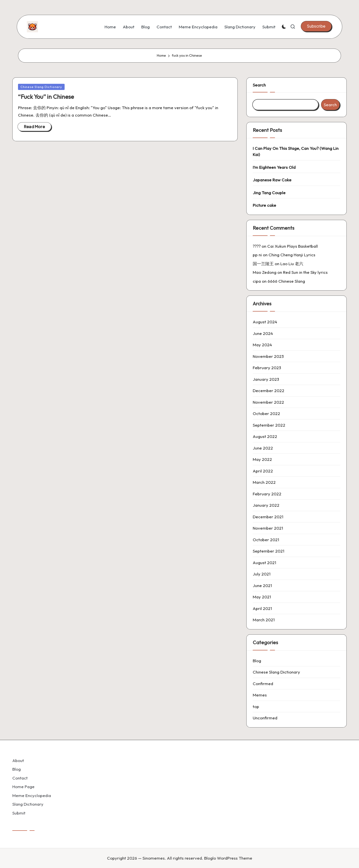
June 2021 (262, 585)
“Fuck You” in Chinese (46, 97)
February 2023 (267, 368)
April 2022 (263, 471)
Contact (20, 778)
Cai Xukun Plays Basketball (293, 246)
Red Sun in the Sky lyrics (305, 272)
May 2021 (262, 597)
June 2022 (263, 448)
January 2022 (266, 505)
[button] (316, 26)
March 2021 (264, 620)
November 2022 (268, 402)
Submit (19, 813)
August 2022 (265, 436)
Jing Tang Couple (269, 193)
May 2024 (262, 345)
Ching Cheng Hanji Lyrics (292, 255)
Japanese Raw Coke (272, 180)
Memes (260, 695)
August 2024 (265, 322)
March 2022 (264, 482)
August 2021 (264, 563)
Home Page (23, 787)
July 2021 (262, 574)
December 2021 (268, 517)
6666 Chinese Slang (286, 281)
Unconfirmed (265, 718)
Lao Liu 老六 (292, 264)
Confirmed (263, 684)
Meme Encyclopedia (32, 795)
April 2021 (262, 608)
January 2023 (266, 379)
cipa (257, 281)
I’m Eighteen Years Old (274, 167)
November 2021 (268, 528)
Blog (257, 661)
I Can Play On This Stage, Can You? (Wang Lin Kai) (296, 151)
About (18, 760)
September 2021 (269, 551)
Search (259, 85)
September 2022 (269, 425)
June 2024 (263, 333)
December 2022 (269, 391)
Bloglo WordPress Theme (228, 858)
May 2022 (262, 459)
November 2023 (268, 356)
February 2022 (267, 494)
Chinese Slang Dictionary (41, 87)
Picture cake (264, 205)
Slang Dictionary (28, 804)
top (256, 706)
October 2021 (266, 540)
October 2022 (266, 413)
